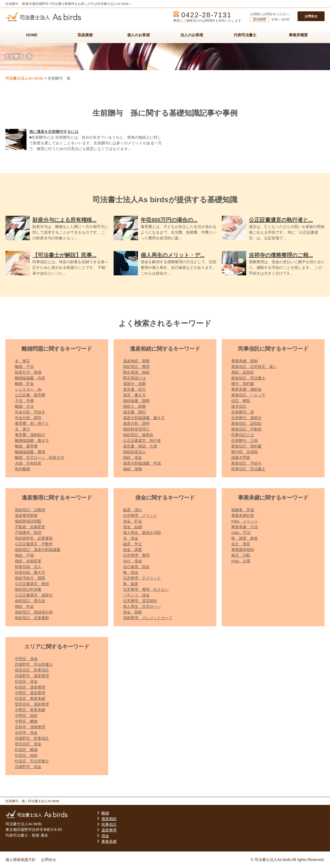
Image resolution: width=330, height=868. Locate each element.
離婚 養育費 (26, 446)
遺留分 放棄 (134, 384)
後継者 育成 (243, 510)
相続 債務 (133, 469)
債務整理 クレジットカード (148, 618)
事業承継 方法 (245, 527)
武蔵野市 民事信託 (32, 738)
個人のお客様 (138, 35)
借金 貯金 (133, 521)
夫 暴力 (22, 429)
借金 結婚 (133, 527)
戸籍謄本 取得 (28, 533)
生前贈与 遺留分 (246, 418)
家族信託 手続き (246, 463)
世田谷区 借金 (28, 744)
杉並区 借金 (26, 681)
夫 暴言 (22, 361)
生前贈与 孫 (243, 412)
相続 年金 (24, 606)
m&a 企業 (241, 561)
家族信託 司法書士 (248, 378)
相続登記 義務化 (138, 435)
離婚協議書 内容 (30, 378)
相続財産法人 (134, 452)
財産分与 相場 (28, 372)
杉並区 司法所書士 (32, 761)
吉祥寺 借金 (26, 733)
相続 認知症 (243, 372)
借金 (105, 836)
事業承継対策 (243, 515)
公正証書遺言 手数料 (34, 544)
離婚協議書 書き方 (32, 440)
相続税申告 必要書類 (34, 538)
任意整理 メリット (140, 515)
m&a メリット (245, 521)
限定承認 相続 (136, 372)
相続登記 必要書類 (32, 618)
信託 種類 (241, 401)
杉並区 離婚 (26, 750)
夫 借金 (131, 538)
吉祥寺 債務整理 (30, 727)
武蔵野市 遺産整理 (32, 676)
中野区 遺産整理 (30, 693)
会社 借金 (133, 561)
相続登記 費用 (136, 367)
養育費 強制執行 (30, 435)
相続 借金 (133, 458)
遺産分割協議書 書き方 (144, 418)
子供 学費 (24, 401)
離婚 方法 (24, 406)
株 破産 (131, 584)
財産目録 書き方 (30, 572)
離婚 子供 (24, 367)
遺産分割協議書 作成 (142, 463)
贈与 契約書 (243, 384)
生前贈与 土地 (245, 440)
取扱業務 (85, 35)
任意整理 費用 (136, 555)
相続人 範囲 (134, 406)
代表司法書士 (245, 35)
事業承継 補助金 (246, 389)
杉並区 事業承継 (30, 699)
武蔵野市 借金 (28, 767)
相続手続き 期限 (30, 578)
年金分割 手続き (30, 412)
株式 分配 (241, 555)
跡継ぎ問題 (241, 458)
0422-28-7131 (206, 15)
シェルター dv (28, 389)
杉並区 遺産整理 (30, 687)
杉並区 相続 (26, 755)
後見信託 (239, 406)
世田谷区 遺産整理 (32, 704)
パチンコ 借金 (136, 595)
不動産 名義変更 (30, 527)
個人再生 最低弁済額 (142, 533)
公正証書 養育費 (30, 395)
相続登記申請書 (28, 589)
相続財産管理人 (136, 429)
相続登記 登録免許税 (34, 612)
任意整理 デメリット (142, 578)
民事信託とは (243, 435)
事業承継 (109, 841)
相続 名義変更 (28, 561)
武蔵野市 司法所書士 (34, 664)
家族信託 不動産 (246, 429)
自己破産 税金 (136, 567)
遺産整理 (109, 830)
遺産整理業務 (26, 515)
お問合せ (311, 16)
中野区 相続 (26, 716)
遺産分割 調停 (136, 423)
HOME (32, 35)
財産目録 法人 (28, 567)
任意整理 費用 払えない (146, 589)
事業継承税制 (243, 550)
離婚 (105, 813)
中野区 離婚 (26, 721)
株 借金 (131, 572)
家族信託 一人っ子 (248, 395)
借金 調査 (133, 550)
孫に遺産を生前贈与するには (54, 132)
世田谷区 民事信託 (32, 670)
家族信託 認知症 (246, 423)
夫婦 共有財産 (28, 463)
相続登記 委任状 (30, 601)
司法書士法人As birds (24, 78)
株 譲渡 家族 (245, 538)
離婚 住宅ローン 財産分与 (39, 458)
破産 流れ (133, 510)
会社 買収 (241, 544)
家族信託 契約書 (246, 446)
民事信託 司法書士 (248, 469)
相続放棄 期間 (136, 401)
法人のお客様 (192, 35)
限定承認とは (134, 378)
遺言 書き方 (134, 395)
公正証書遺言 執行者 (142, 440)
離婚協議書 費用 (30, 452)
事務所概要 (298, 35)
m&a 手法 (241, 533)
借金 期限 (133, 612)
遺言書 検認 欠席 (140, 446)
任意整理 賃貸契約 (140, 601)
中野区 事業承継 (30, 710)
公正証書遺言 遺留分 (34, 595)
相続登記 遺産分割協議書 (38, 550)
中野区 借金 (26, 659)
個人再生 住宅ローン (142, 606)
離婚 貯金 (24, 384)
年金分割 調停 (28, 418)
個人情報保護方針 (21, 860)
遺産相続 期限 (136, 361)
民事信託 (109, 824)
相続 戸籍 (24, 555)
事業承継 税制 (245, 361)
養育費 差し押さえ (32, 423)
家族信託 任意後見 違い (254, 367)
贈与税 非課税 (245, 452)
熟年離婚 (22, 469)
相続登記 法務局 (30, 510)
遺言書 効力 (134, 389)
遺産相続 (109, 819)
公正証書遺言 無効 (32, 584)
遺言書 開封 (134, 412)
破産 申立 (133, 544)
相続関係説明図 (28, 521)
